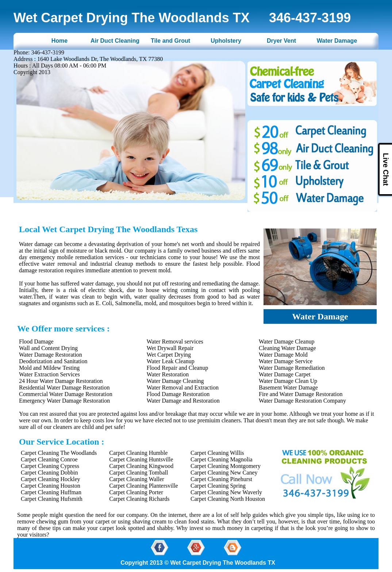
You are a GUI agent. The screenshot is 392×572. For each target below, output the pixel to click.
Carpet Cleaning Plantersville (143, 486)
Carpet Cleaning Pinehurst (221, 479)
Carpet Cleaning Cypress (50, 466)
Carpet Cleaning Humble (138, 453)
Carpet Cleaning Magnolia (222, 459)
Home (59, 41)
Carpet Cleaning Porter (136, 492)
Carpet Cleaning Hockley (51, 479)
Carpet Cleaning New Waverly (226, 492)
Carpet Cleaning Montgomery (226, 466)
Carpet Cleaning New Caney (224, 473)
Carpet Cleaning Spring (218, 486)
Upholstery (226, 41)
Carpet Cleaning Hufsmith (52, 499)
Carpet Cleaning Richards (139, 499)
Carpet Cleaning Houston (51, 486)
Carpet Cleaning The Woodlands (59, 453)
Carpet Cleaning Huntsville (141, 459)
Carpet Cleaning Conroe (49, 459)
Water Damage (337, 41)
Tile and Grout (170, 41)
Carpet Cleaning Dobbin (49, 473)
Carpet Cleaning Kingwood (141, 466)
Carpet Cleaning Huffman (51, 492)
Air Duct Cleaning (115, 41)
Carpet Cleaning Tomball (139, 473)
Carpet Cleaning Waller (137, 479)
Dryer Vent (281, 41)
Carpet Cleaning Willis (217, 453)
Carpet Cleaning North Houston (228, 499)
